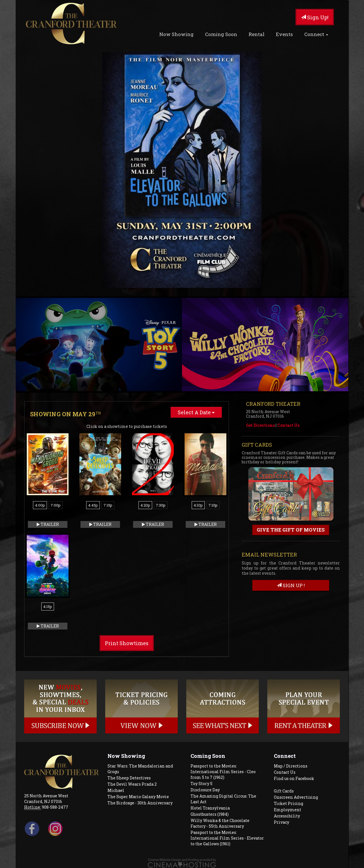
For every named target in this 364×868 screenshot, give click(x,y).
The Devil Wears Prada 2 (132, 784)
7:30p (161, 505)
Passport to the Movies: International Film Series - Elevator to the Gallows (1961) (227, 838)
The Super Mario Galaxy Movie (138, 797)
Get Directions (260, 425)
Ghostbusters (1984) (210, 814)
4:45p (93, 505)
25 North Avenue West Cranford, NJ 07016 (46, 799)
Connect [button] (316, 34)
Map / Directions (291, 766)
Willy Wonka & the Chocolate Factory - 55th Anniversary (220, 823)
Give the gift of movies (291, 530)
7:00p (56, 505)
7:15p (108, 505)
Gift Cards (284, 791)
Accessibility (287, 816)
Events (284, 34)
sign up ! (291, 585)
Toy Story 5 (201, 784)
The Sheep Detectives (129, 778)
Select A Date (196, 412)
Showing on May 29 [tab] (66, 414)
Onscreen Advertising (296, 797)
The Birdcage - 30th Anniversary (140, 803)
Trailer (48, 524)
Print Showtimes (127, 643)
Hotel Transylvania (210, 808)
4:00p (40, 505)
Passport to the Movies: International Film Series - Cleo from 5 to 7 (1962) (223, 772)
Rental (257, 34)
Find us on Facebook (294, 778)
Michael (116, 790)
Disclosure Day (205, 790)
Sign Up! (315, 17)
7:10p (213, 505)
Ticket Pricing (288, 803)
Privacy (282, 822)
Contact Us (288, 425)
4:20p (145, 505)
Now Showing (176, 34)
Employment (288, 810)
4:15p (48, 606)
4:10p (198, 505)
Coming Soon (221, 34)
